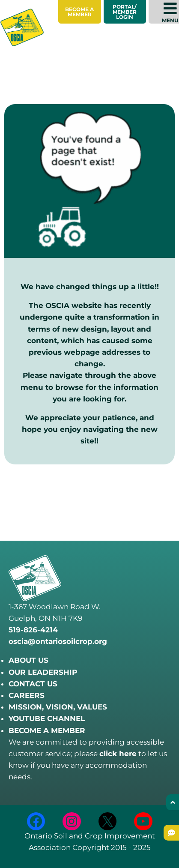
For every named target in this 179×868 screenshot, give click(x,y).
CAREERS (27, 695)
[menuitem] (80, 12)
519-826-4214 (33, 630)
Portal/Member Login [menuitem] (125, 12)
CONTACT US (33, 684)
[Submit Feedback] (171, 833)
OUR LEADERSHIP (43, 672)
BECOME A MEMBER (47, 730)
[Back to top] (173, 802)
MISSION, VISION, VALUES (58, 707)
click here (118, 754)
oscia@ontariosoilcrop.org (58, 641)
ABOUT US (28, 660)
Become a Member (79, 12)
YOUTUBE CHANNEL (47, 718)
